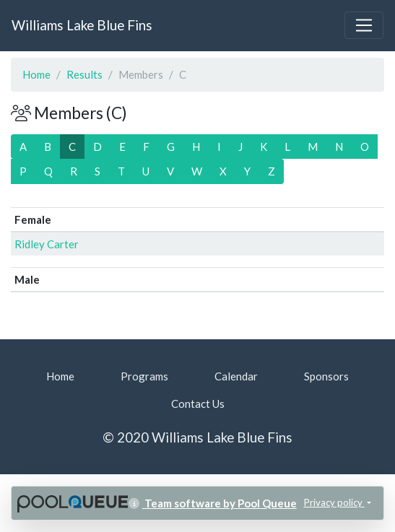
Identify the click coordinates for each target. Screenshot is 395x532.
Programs (144, 376)
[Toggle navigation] (364, 25)
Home (36, 74)
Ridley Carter (47, 244)
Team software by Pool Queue (213, 503)
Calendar (236, 376)
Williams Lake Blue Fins (82, 25)
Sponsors (326, 376)
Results (84, 74)
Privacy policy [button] (334, 502)
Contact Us (198, 404)
